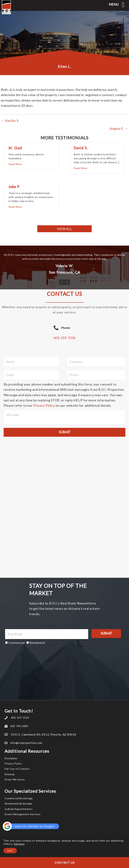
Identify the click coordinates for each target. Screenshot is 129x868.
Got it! (10, 851)
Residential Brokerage (18, 803)
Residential (37, 643)
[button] (64, 229)
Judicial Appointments (19, 809)
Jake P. (14, 187)
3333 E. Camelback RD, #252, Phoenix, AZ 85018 (43, 734)
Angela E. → (119, 128)
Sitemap (10, 774)
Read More (15, 164)
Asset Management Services (23, 814)
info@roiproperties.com (26, 743)
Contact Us (65, 862)
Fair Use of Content (17, 769)
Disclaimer (11, 758)
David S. (81, 148)
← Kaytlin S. (10, 121)
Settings (19, 844)
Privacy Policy (44, 405)
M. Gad (15, 148)
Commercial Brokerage (19, 798)
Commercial (17, 643)
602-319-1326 (65, 338)
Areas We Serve (15, 779)
